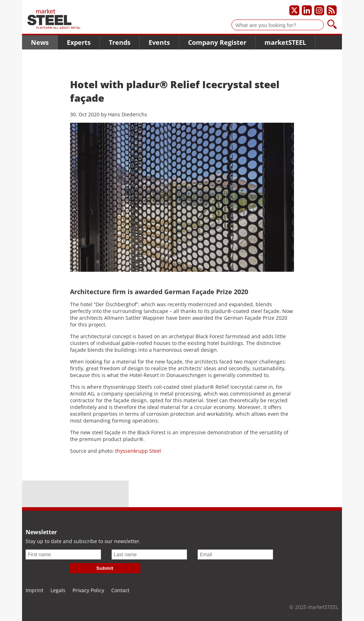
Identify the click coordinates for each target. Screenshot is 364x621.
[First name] (63, 554)
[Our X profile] (294, 10)
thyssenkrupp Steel (138, 451)
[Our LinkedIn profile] (307, 10)
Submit (105, 568)
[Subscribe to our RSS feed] (332, 10)
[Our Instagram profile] (319, 10)
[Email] (235, 554)
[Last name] (149, 554)
